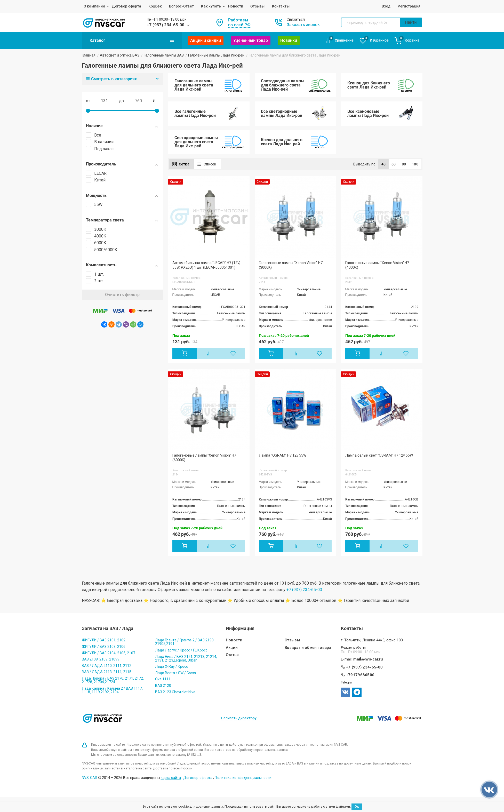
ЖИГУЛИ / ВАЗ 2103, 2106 (104, 647)
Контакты (281, 6)
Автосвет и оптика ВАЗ (120, 55)
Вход (386, 6)
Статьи (232, 655)
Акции (232, 648)
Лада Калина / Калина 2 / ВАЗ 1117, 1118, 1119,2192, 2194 (112, 690)
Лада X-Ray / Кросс (171, 666)
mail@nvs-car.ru (368, 659)
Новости (236, 6)
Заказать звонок (303, 25)
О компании (94, 6)
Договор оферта (127, 6)
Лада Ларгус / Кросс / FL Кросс (181, 650)
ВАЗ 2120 (163, 686)
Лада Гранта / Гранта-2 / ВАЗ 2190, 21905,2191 (185, 642)
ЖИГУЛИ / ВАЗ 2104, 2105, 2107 (109, 653)
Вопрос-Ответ (181, 6)
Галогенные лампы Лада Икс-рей (216, 55)
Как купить (211, 6)
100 (415, 164)
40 (384, 164)
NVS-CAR (90, 778)
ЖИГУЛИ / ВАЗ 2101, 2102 (104, 640)
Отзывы (258, 6)
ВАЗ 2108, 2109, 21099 (101, 659)
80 (404, 164)
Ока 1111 (163, 679)
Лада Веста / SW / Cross (175, 673)
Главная (89, 55)
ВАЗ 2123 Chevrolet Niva (175, 692)
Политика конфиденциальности (243, 778)
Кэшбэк (155, 6)
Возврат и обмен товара (308, 648)
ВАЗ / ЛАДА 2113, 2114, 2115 (107, 672)
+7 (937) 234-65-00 (166, 25)
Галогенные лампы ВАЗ (164, 55)
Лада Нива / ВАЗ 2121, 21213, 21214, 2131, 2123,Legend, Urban (186, 658)
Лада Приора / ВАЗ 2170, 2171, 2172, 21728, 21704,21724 (113, 680)
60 (394, 164)
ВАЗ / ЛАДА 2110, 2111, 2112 (107, 666)
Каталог (132, 40)
